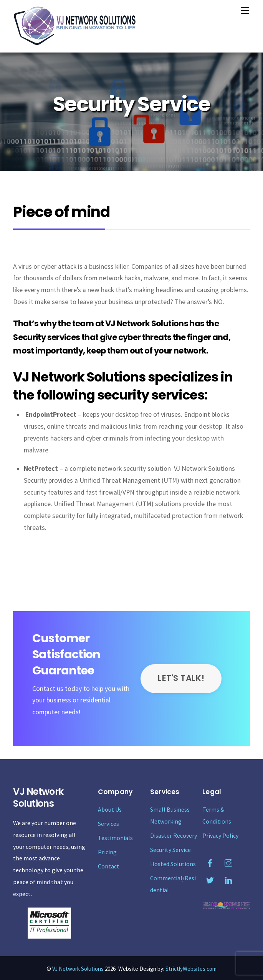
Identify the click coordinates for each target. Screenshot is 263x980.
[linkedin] (228, 879)
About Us (110, 809)
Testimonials (115, 838)
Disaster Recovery (174, 835)
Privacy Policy (220, 835)
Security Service (170, 850)
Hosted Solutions (173, 864)
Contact (109, 866)
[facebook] (210, 862)
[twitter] (210, 879)
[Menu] (245, 10)
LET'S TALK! (181, 678)
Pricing (107, 852)
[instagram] (228, 862)
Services (108, 824)
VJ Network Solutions (78, 969)
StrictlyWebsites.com (191, 969)
